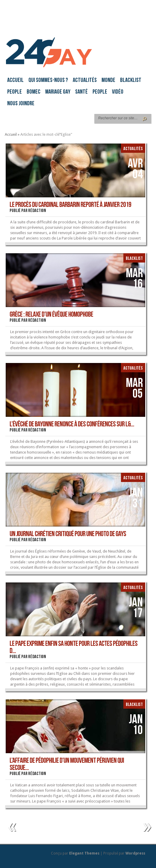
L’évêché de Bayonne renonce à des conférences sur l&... (72, 425)
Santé (81, 92)
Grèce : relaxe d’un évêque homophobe (51, 315)
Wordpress (135, 853)
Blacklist (131, 80)
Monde (108, 80)
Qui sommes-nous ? (48, 80)
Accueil (15, 80)
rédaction (37, 211)
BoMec (34, 92)
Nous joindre (21, 104)
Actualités (85, 80)
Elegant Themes (84, 853)
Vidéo (118, 92)
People (15, 92)
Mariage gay (58, 92)
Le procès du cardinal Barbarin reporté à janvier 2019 (70, 205)
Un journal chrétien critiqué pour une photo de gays (68, 534)
